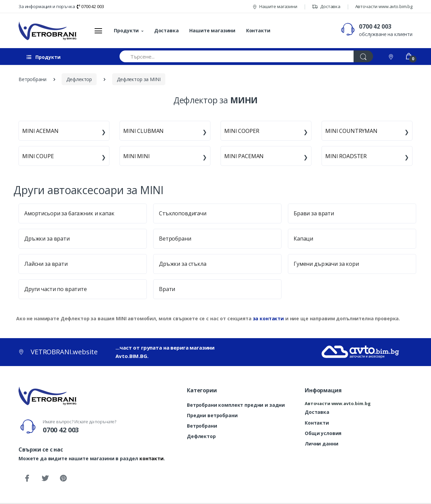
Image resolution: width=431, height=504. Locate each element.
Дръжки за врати (47, 239)
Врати (167, 289)
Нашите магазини (275, 6)
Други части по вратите (56, 289)
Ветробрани (175, 239)
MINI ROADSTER (346, 156)
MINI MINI (137, 156)
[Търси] (363, 56)
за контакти (268, 318)
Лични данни (321, 444)
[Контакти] (392, 56)
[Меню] (98, 31)
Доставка (326, 6)
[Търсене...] (237, 56)
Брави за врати (314, 213)
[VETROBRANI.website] (48, 31)
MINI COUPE (38, 156)
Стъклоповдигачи (183, 213)
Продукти (126, 30)
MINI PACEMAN (244, 156)
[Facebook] (27, 478)
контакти (152, 458)
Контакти (258, 30)
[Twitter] (45, 478)
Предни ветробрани (212, 415)
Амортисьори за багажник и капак (69, 213)
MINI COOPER (242, 131)
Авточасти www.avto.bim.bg (384, 6)
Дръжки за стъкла (183, 264)
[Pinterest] (63, 478)
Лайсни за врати (46, 264)
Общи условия (323, 433)
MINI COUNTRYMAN (351, 131)
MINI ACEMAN (40, 131)
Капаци (303, 239)
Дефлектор (201, 436)
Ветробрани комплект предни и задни (236, 405)
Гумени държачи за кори (326, 264)
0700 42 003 (90, 6)
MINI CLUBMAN (143, 131)
